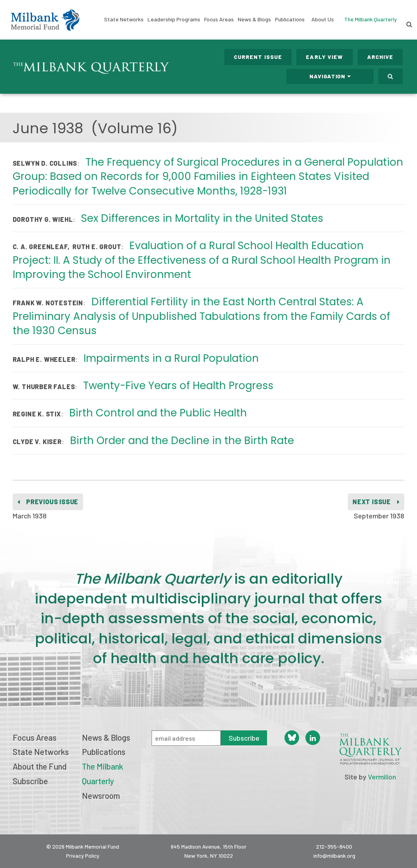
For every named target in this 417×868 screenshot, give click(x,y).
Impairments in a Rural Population (171, 358)
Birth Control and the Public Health (158, 413)
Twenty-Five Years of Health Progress (178, 386)
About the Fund (40, 766)
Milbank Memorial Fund (45, 20)
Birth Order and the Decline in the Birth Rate (182, 441)
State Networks (124, 19)
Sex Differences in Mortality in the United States (202, 218)
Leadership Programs (174, 19)
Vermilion (382, 777)
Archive (380, 57)
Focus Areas (219, 19)
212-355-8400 (334, 846)
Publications (290, 19)
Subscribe (30, 781)
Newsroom (101, 795)
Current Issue (258, 57)
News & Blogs (254, 19)
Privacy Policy (83, 856)
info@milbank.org (334, 856)
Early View (324, 57)
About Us (323, 19)
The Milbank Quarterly (371, 19)
